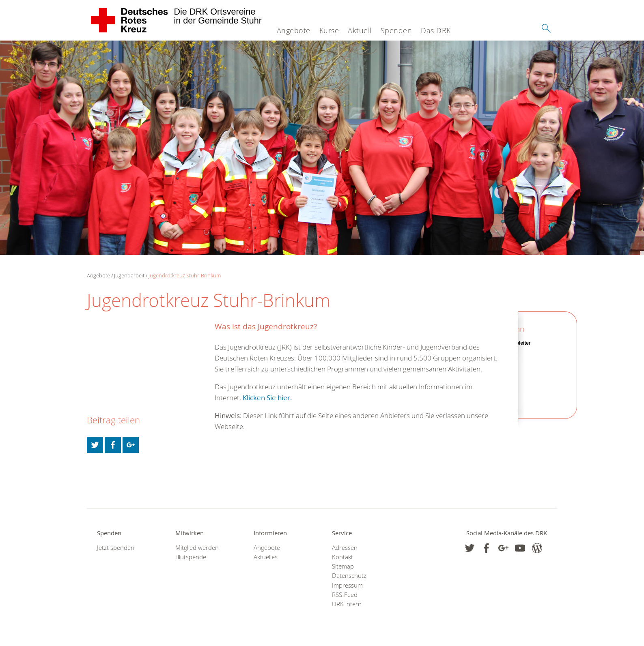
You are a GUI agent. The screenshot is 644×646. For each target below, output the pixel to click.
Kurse (329, 30)
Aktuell (360, 30)
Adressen (345, 548)
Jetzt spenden (116, 548)
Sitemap (343, 566)
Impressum (347, 585)
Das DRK (436, 30)
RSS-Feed (345, 595)
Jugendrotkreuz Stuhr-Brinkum (185, 275)
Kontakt (342, 557)
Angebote (294, 30)
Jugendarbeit (129, 275)
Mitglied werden (197, 548)
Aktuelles (266, 557)
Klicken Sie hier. (267, 398)
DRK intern (347, 604)
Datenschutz (349, 576)
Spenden (396, 30)
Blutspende (191, 557)
